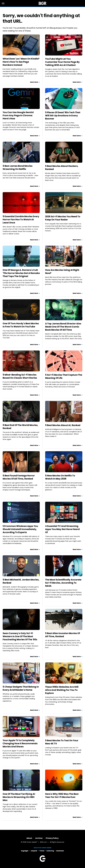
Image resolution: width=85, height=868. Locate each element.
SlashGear (60, 851)
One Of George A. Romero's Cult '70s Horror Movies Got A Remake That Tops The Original (21, 273)
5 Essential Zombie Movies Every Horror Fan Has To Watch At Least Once (21, 220)
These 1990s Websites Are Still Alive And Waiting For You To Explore (62, 690)
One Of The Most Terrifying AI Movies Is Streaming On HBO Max (19, 797)
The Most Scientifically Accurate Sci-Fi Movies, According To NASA (63, 583)
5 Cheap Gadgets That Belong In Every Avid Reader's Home (21, 688)
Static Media (32, 842)
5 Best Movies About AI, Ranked (63, 425)
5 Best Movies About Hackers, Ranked (62, 168)
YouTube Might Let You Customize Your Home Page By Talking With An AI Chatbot (62, 62)
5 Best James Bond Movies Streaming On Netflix (18, 167)
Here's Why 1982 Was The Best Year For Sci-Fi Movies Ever (62, 795)
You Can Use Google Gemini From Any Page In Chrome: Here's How (18, 115)
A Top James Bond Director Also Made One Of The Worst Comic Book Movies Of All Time (63, 327)
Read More (34, 82)
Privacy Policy (52, 838)
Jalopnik (34, 851)
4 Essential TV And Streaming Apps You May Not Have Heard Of (62, 529)
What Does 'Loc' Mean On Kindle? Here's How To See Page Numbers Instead (21, 62)
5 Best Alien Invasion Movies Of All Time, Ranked (63, 635)
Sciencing (50, 851)
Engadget (25, 851)
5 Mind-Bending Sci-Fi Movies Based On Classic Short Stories (20, 376)
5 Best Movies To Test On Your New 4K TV (62, 742)
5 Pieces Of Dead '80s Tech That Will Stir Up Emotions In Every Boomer (63, 116)
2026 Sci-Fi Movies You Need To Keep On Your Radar (63, 218)
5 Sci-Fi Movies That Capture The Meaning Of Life (64, 376)
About (29, 838)
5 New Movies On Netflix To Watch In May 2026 (60, 477)
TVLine (42, 851)
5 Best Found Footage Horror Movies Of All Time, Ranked (19, 477)
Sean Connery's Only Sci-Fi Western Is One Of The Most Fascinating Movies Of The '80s (20, 636)
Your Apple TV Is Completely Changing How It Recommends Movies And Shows (20, 743)
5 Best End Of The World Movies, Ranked (20, 427)
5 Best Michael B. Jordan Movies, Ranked (21, 581)
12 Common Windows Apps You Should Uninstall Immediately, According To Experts (20, 529)
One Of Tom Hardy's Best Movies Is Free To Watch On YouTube (21, 325)
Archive (39, 838)
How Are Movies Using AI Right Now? (62, 272)
